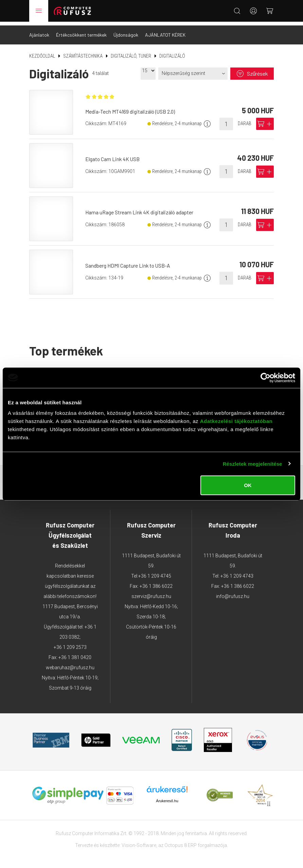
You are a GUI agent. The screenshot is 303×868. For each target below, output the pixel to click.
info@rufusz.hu (233, 593)
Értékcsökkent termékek (81, 31)
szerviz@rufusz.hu (151, 593)
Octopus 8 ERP (181, 841)
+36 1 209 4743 (237, 572)
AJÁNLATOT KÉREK (165, 31)
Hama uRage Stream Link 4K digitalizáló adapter (141, 208)
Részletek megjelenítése (253, 464)
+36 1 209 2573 (70, 643)
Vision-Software (139, 841)
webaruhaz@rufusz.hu (70, 664)
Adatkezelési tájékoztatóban (236, 421)
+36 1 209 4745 (155, 572)
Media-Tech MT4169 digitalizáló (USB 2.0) (132, 108)
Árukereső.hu (167, 797)
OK (248, 485)
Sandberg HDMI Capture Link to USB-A (129, 262)
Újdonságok (126, 31)
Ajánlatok (39, 31)
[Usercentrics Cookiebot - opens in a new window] (265, 378)
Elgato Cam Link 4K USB (114, 155)
